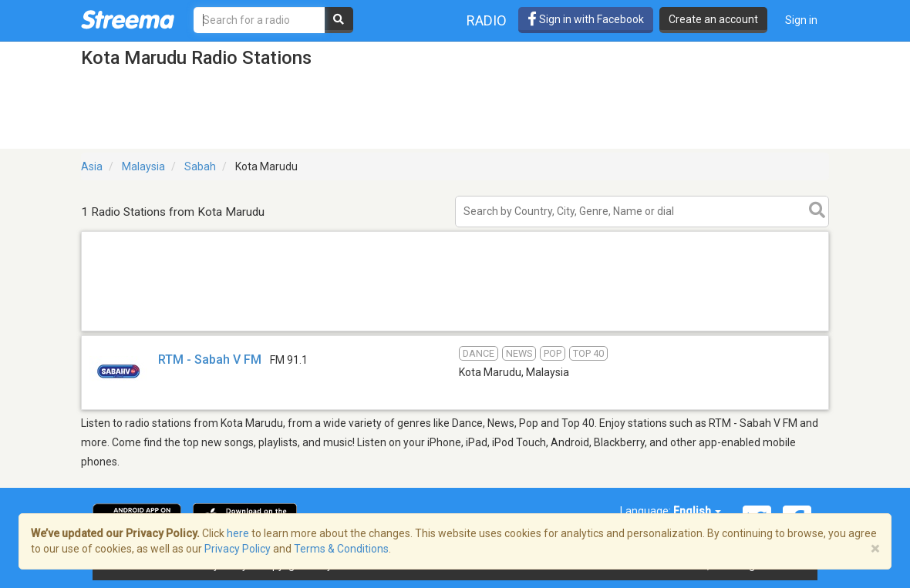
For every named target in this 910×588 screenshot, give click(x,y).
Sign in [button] (801, 20)
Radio (487, 20)
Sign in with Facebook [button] (586, 19)
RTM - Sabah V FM (210, 360)
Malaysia (143, 166)
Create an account (713, 19)
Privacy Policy (238, 549)
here (238, 533)
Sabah (200, 166)
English (697, 511)
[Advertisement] (455, 330)
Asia (92, 166)
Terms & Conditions (341, 549)
